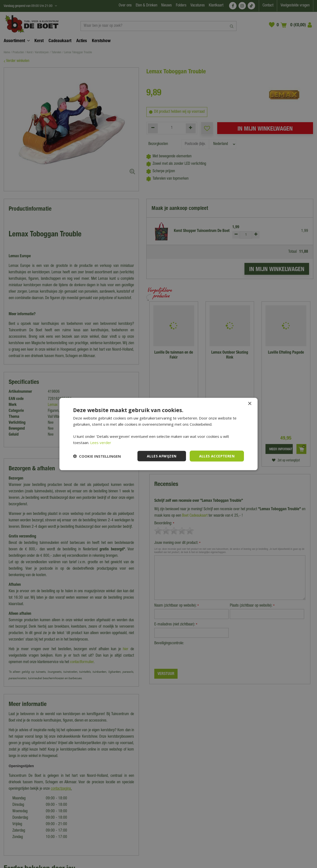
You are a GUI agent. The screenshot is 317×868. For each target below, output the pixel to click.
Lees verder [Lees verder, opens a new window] (101, 442)
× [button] (250, 404)
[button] (97, 456)
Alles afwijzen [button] (162, 456)
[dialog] (158, 434)
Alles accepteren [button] (217, 456)
